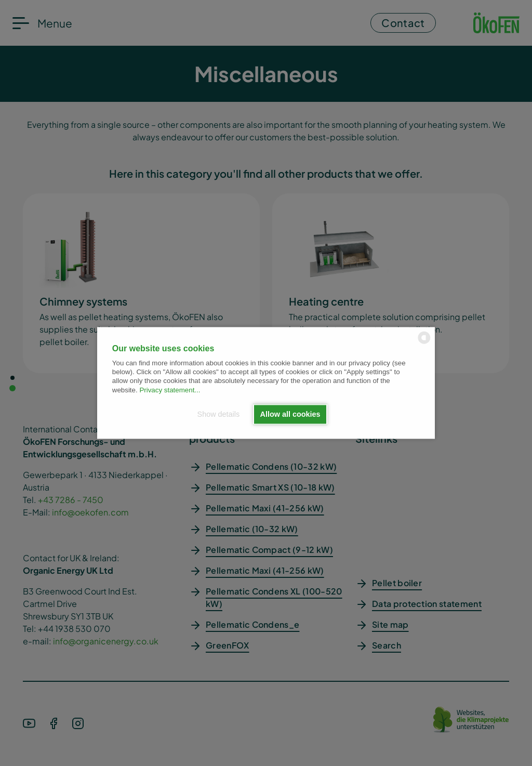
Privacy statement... (170, 390)
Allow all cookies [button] (290, 414)
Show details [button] (219, 414)
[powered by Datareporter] (424, 343)
